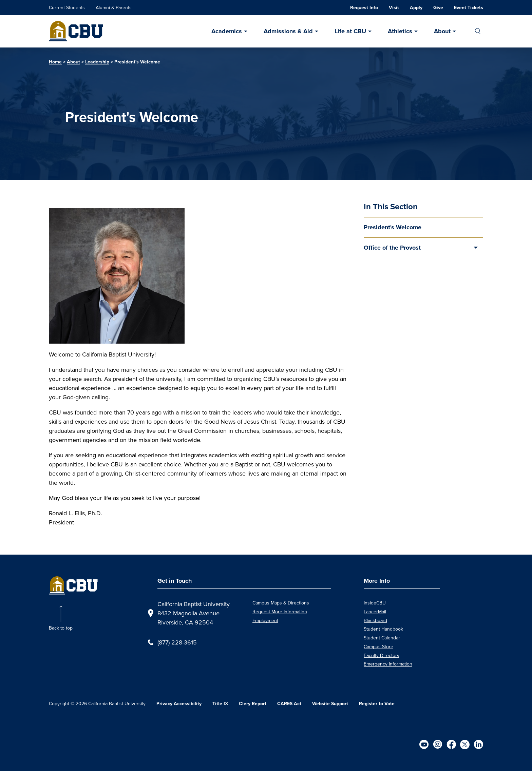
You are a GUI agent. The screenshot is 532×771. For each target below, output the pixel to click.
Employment (265, 620)
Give (438, 8)
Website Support (330, 704)
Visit (394, 8)
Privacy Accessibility (179, 704)
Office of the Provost (392, 248)
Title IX (220, 704)
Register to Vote (377, 704)
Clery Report (253, 704)
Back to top (61, 628)
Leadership (97, 62)
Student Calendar (382, 638)
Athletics (400, 31)
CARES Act (289, 704)
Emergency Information (388, 664)
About (442, 31)
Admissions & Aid (288, 31)
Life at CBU (350, 31)
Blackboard (375, 620)
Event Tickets (469, 8)
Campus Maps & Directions (281, 603)
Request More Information (280, 612)
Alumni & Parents (114, 7)
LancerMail (375, 612)
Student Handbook (383, 629)
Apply (416, 8)
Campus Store (378, 647)
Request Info (364, 8)
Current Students (67, 7)
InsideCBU (375, 603)
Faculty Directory (382, 655)
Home (55, 62)
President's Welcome (393, 227)
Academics (227, 31)
